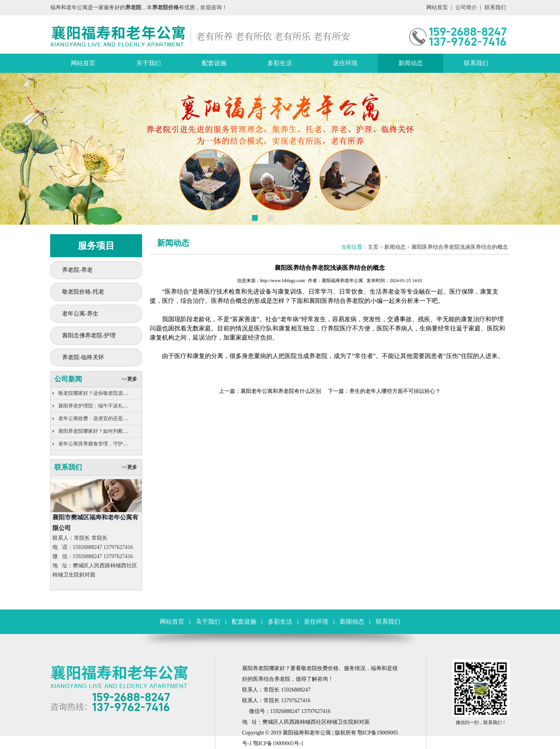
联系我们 (495, 7)
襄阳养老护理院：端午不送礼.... (93, 406)
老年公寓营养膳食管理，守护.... (93, 444)
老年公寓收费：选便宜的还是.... (93, 418)
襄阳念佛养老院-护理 (89, 335)
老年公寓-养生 (80, 314)
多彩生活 (280, 63)
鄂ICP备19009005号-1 (278, 743)
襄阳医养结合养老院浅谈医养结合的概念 (460, 247)
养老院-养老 (77, 270)
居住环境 (345, 63)
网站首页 (437, 7)
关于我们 (149, 63)
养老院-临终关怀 (83, 357)
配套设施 (214, 63)
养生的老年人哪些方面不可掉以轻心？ (395, 391)
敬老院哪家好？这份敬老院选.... (93, 393)
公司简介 (466, 7)
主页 (373, 247)
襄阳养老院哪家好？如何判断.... (93, 431)
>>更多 (129, 379)
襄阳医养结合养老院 (337, 301)
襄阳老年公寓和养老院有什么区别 (281, 391)
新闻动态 (411, 63)
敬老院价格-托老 (83, 292)
